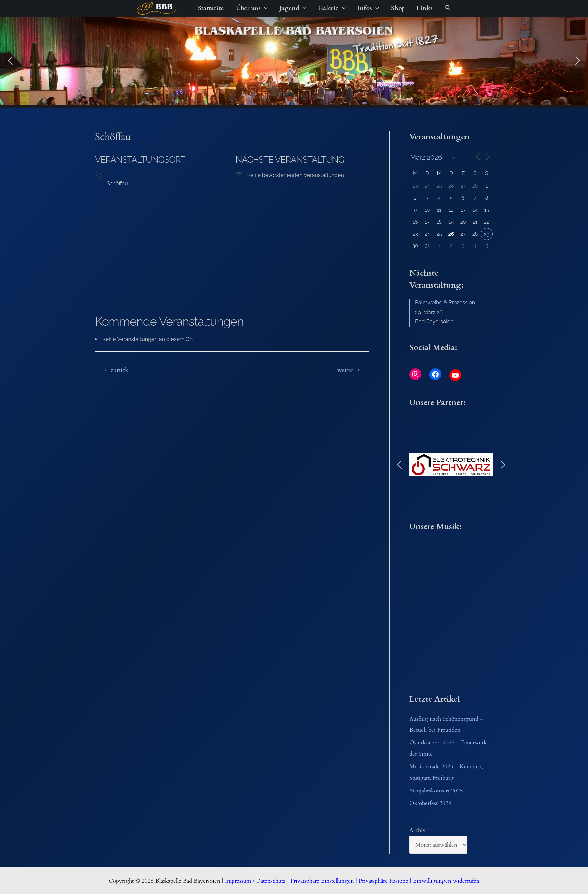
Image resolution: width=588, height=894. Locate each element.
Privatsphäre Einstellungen (322, 881)
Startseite (211, 8)
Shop (398, 8)
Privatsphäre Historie (384, 881)
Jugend (293, 8)
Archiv (418, 830)
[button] (10, 61)
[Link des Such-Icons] (448, 8)
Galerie (332, 8)
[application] (264, 8)
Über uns (252, 8)
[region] (294, 61)
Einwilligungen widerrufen (446, 881)
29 (487, 234)
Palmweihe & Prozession (445, 302)
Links (425, 8)
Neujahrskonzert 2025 (436, 791)
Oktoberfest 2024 (430, 803)
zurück (116, 370)
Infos (368, 8)
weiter (349, 370)
